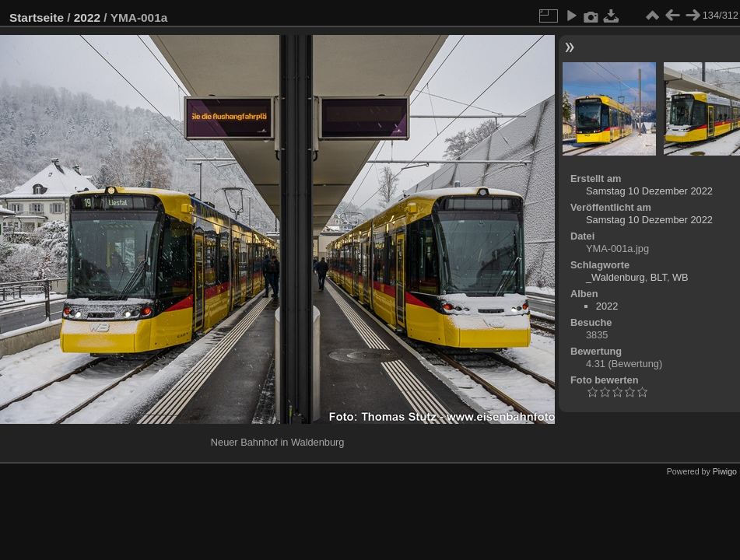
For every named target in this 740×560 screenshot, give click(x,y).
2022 (87, 17)
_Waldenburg (615, 277)
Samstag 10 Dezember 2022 (649, 191)
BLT (659, 277)
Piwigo (725, 471)
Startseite (37, 17)
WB (680, 277)
